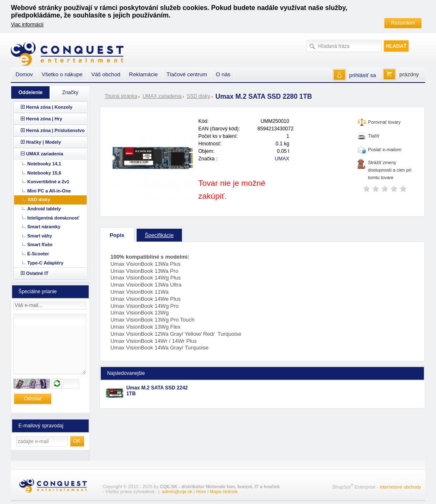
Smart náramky (44, 227)
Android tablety (44, 209)
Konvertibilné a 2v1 (49, 182)
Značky (70, 92)
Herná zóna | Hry (44, 119)
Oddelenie (30, 92)
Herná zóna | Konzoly (49, 107)
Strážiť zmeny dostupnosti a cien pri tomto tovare (390, 170)
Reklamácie (143, 74)
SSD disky (198, 96)
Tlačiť (374, 136)
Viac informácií (27, 25)
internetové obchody (400, 487)
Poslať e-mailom (385, 150)
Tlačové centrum (187, 74)
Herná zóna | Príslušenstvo (56, 130)
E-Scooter (38, 254)
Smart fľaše (40, 245)
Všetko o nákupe (62, 74)
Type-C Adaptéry (46, 263)
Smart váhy (40, 236)
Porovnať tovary (384, 122)
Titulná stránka (121, 96)
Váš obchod (106, 74)
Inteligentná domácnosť (54, 218)
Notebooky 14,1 (44, 164)
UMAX (282, 159)
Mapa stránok (224, 492)
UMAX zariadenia (162, 96)
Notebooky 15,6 (44, 173)
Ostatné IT (37, 273)
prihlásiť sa (363, 75)
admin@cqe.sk (177, 492)
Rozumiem (403, 23)
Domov (24, 74)
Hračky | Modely (44, 142)
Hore (201, 492)
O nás (223, 74)
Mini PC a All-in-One (49, 191)
